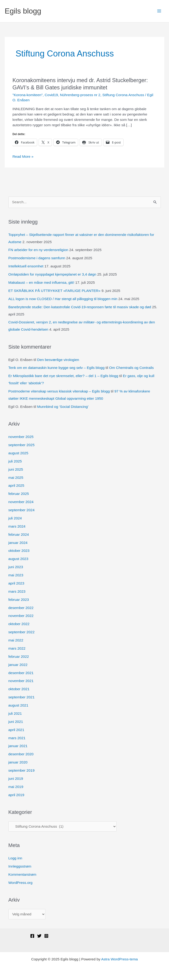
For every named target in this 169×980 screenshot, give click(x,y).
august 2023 (18, 559)
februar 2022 (19, 656)
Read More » (23, 157)
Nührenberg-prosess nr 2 (80, 95)
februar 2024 (19, 534)
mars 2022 (17, 648)
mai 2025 (16, 478)
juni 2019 (16, 779)
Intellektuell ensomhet (26, 266)
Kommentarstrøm (22, 874)
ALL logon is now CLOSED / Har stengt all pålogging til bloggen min (63, 299)
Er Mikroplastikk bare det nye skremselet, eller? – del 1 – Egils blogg (63, 376)
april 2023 (16, 583)
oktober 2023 (19, 551)
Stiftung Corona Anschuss (123, 95)
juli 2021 (15, 713)
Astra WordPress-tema (119, 959)
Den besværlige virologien (58, 360)
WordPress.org (20, 883)
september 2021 (22, 697)
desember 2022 (21, 608)
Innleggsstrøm (20, 866)
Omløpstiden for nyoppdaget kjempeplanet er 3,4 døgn (52, 274)
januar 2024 (18, 543)
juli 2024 (15, 518)
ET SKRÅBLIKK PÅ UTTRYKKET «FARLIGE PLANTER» (55, 291)
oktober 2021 (19, 689)
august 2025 (18, 453)
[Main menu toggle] (159, 11)
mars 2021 (17, 738)
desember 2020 (21, 754)
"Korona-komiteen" (28, 95)
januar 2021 (18, 746)
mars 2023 (17, 591)
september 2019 (22, 770)
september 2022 (22, 632)
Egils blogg (23, 11)
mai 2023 (16, 575)
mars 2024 (17, 526)
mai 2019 (16, 787)
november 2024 (21, 502)
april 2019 (16, 795)
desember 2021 (21, 673)
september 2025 (22, 445)
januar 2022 (18, 665)
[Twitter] (39, 936)
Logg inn (15, 858)
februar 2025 (19, 494)
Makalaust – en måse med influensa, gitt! (41, 282)
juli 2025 (15, 461)
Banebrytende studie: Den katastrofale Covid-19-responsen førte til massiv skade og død (80, 307)
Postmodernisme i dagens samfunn (37, 258)
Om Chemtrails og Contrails (131, 368)
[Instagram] (46, 936)
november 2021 (21, 681)
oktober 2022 (19, 624)
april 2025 (16, 485)
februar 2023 (19, 600)
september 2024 (22, 510)
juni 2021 (16, 722)
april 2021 (16, 730)
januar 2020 (18, 762)
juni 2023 (16, 567)
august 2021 (18, 705)
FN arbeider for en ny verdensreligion (38, 250)
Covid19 (51, 95)
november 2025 (21, 437)
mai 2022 (16, 640)
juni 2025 (16, 469)
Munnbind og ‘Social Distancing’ (63, 407)
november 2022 (21, 616)
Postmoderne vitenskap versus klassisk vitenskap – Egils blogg (59, 391)
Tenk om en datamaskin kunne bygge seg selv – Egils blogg (57, 368)
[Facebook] (32, 936)
